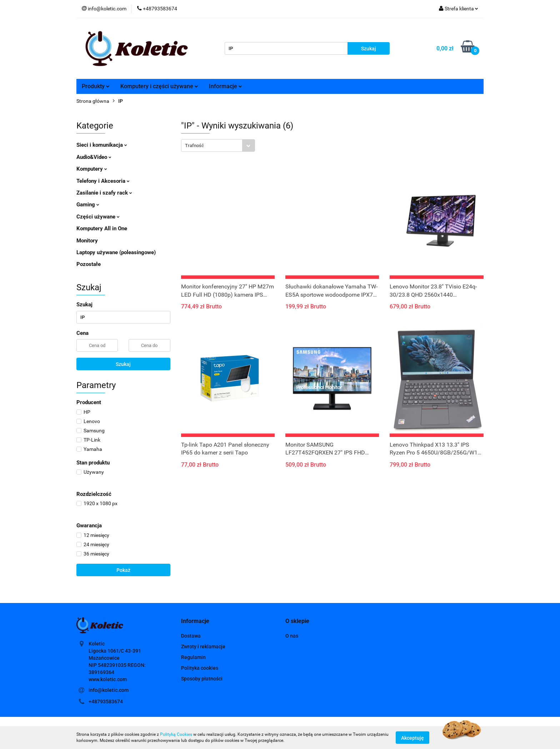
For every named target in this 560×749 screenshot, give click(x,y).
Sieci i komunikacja (102, 145)
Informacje (226, 86)
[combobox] (218, 145)
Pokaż (123, 570)
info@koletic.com (109, 690)
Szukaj (123, 364)
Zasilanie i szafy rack (104, 193)
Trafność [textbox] (194, 145)
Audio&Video (94, 157)
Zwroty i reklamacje (203, 647)
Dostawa (191, 636)
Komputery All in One (102, 228)
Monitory (87, 241)
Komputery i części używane (159, 86)
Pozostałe (89, 264)
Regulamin (193, 657)
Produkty (96, 86)
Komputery (92, 169)
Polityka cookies (200, 668)
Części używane (98, 217)
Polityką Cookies (176, 734)
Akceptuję (412, 738)
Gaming (88, 205)
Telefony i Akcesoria (103, 181)
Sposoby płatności (202, 679)
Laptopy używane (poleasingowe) (116, 252)
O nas (292, 636)
